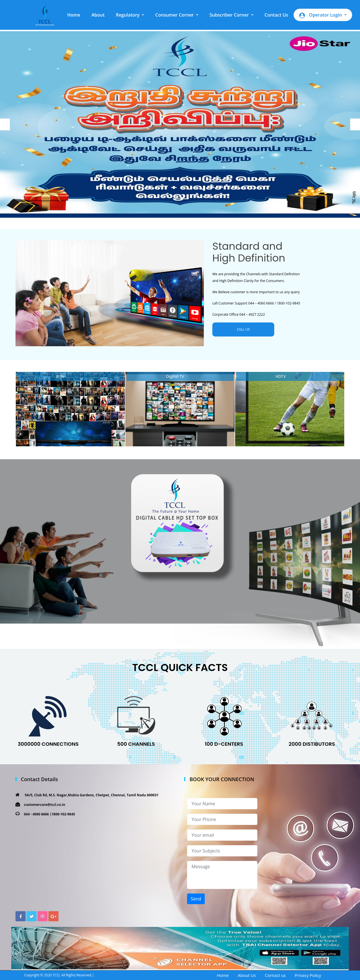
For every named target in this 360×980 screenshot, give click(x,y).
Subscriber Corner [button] (230, 15)
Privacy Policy (308, 975)
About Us (247, 975)
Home (76, 15)
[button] (130, 15)
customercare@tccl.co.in (45, 805)
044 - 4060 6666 (36, 814)
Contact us (275, 975)
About (98, 15)
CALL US (243, 329)
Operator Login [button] (321, 15)
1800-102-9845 (63, 814)
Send (196, 899)
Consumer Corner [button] (175, 15)
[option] (180, 124)
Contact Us (276, 15)
